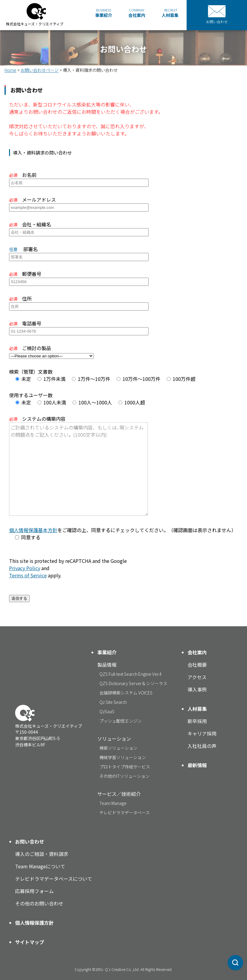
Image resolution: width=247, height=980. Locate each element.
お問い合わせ (30, 841)
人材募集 (170, 13)
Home (10, 70)
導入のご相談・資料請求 (42, 854)
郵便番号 (79, 277)
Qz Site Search (113, 702)
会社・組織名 (79, 228)
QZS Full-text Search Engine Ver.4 (130, 674)
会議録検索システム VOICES (126, 693)
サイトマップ (30, 942)
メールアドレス (79, 203)
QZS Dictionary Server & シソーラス (133, 683)
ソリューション (114, 739)
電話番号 (79, 327)
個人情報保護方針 (34, 923)
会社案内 (137, 13)
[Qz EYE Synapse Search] (236, 961)
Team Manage (113, 803)
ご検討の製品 (51, 352)
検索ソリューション (118, 748)
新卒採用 (197, 721)
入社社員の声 (202, 746)
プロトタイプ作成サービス (125, 767)
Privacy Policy (25, 568)
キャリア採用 (202, 733)
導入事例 (197, 689)
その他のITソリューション (124, 776)
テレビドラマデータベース (125, 812)
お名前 (79, 178)
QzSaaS (107, 711)
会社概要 (197, 665)
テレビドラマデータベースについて (54, 879)
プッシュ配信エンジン (120, 721)
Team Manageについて (40, 866)
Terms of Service (28, 575)
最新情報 (197, 765)
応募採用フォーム (34, 891)
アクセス (197, 677)
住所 (79, 302)
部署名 (79, 253)
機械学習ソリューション (123, 757)
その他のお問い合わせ (39, 903)
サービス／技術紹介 (119, 794)
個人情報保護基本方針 (33, 530)
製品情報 (107, 665)
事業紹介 (104, 13)
